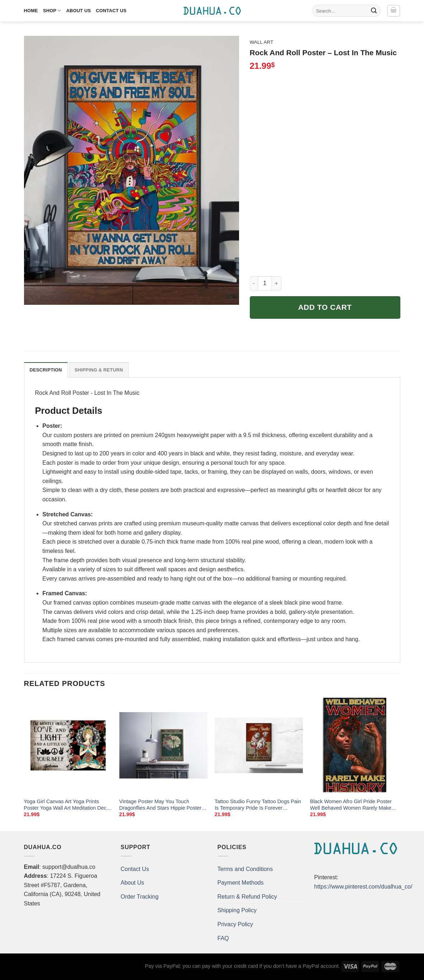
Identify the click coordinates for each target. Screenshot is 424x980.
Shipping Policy (237, 910)
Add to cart (325, 307)
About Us (79, 11)
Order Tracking (140, 897)
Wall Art (262, 42)
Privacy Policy (235, 924)
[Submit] (374, 11)
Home (31, 11)
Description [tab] (46, 370)
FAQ (223, 938)
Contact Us (111, 11)
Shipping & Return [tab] (99, 370)
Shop (52, 11)
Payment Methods (241, 883)
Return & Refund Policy (247, 897)
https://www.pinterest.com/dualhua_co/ (363, 887)
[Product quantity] (265, 283)
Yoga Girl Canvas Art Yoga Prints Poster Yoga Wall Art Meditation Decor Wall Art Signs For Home (67, 805)
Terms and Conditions (245, 869)
